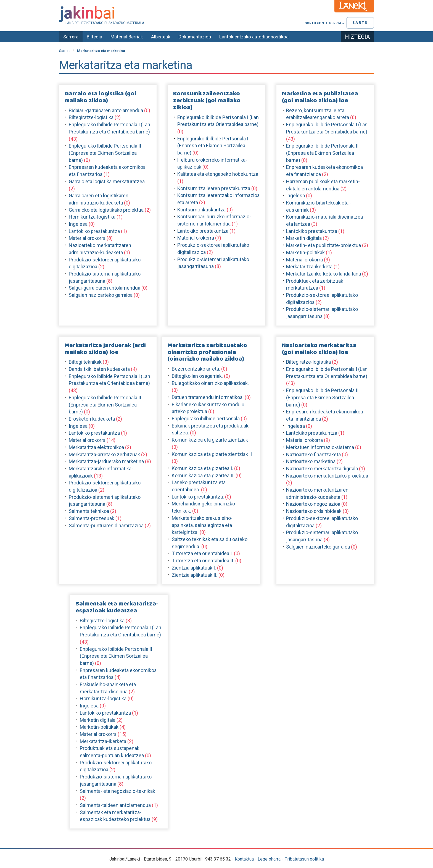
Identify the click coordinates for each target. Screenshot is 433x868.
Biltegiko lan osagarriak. (197, 376)
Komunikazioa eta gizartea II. (203, 475)
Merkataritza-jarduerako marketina (106, 461)
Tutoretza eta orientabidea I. (202, 553)
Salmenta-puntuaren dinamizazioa (106, 525)
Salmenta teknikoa (89, 511)
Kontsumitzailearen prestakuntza (214, 188)
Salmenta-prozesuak (92, 518)
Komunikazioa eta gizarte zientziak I (211, 440)
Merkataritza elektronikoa (96, 447)
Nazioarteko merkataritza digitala (322, 469)
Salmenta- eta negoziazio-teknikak (118, 791)
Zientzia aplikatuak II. (195, 575)
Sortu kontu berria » (324, 23)
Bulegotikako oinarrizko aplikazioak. (210, 383)
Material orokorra (87, 238)
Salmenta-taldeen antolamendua (115, 805)
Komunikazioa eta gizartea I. (202, 468)
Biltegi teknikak (85, 362)
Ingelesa (78, 224)
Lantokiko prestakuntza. (198, 497)
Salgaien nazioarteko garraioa (101, 295)
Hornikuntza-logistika (92, 217)
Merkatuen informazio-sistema (320, 447)
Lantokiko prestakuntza (94, 231)
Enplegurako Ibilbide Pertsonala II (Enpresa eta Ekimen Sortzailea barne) (105, 153)
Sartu (360, 23)
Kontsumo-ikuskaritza (201, 210)
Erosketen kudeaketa (92, 419)
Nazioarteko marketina (311, 461)
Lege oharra (269, 859)
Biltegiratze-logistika (91, 117)
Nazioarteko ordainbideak (314, 511)
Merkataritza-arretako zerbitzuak (104, 454)
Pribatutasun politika (304, 859)
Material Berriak (127, 37)
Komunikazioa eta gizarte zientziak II (212, 454)
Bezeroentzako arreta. (196, 369)
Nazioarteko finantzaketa (313, 454)
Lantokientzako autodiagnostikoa (254, 37)
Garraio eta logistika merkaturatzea (107, 181)
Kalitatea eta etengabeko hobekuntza (218, 174)
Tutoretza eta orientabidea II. (203, 561)
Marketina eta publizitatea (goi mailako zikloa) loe (320, 97)
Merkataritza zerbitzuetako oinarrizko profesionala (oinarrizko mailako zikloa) (207, 352)
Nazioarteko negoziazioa (313, 504)
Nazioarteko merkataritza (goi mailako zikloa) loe (319, 349)
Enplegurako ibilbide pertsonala (206, 419)
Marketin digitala (304, 238)
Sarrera (71, 37)
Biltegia (94, 37)
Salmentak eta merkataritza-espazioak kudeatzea (117, 607)
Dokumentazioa (195, 37)
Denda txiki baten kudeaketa (99, 369)
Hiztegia (357, 37)
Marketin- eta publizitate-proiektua (324, 245)
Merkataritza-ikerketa (309, 267)
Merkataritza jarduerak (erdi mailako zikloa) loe (105, 349)
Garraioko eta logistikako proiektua (106, 210)
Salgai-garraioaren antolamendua (105, 288)
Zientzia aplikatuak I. (194, 568)
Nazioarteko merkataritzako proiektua (327, 476)
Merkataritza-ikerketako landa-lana (324, 274)
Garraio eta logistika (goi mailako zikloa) (100, 97)
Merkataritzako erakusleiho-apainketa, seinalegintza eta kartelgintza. (202, 525)
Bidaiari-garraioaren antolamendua (106, 110)
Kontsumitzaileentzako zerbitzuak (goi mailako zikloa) (207, 101)
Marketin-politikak (305, 252)
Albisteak (161, 37)
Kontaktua (244, 859)
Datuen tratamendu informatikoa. (208, 397)
